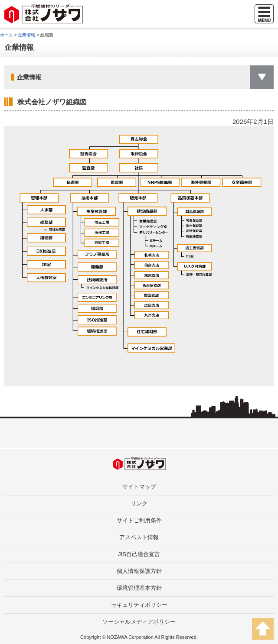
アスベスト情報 (139, 537)
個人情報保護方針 (139, 571)
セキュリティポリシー (139, 605)
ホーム (7, 35)
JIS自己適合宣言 (139, 554)
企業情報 (26, 35)
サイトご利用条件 (139, 520)
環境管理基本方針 (139, 588)
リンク (139, 503)
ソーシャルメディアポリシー (139, 622)
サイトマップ (139, 487)
